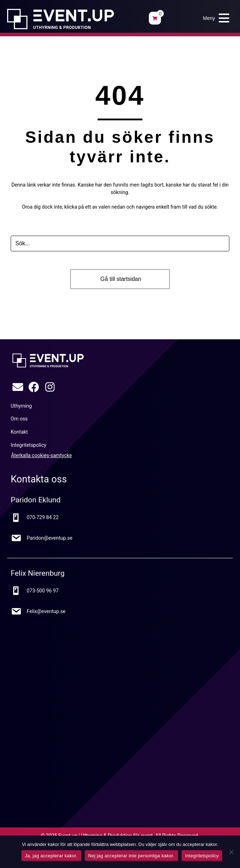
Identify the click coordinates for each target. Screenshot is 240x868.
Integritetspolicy (202, 856)
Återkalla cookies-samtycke (41, 455)
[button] (214, 18)
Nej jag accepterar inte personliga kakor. (131, 856)
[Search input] (120, 244)
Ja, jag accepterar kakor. (51, 856)
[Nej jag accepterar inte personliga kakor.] (231, 852)
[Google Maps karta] (114, 710)
